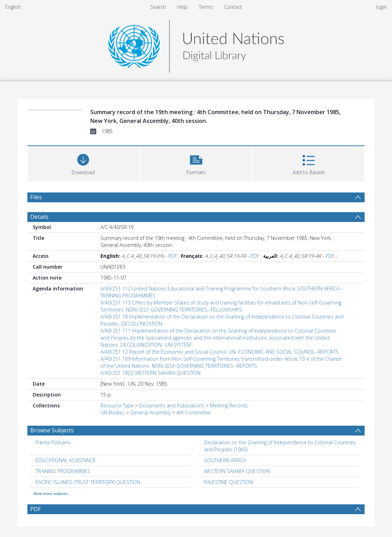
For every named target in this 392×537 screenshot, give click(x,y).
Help (182, 7)
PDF (173, 256)
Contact (233, 7)
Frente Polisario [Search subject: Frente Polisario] (53, 442)
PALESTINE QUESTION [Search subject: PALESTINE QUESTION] (228, 482)
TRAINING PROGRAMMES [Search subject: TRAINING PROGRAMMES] (63, 471)
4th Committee (194, 412)
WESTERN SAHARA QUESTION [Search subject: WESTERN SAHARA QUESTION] (237, 471)
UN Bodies (113, 412)
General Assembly (151, 412)
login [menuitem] (381, 7)
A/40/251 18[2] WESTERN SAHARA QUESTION (151, 373)
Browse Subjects (52, 430)
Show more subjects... (52, 493)
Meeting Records (229, 405)
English (13, 7)
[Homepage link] (196, 44)
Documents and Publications (172, 405)
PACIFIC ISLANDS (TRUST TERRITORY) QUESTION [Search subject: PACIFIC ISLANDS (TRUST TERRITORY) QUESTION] (88, 482)
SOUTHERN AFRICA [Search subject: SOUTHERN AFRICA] (225, 460)
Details (39, 217)
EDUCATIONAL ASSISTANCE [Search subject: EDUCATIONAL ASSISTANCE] (66, 460)
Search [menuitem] (158, 7)
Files (36, 197)
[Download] (83, 163)
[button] (196, 163)
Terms (206, 7)
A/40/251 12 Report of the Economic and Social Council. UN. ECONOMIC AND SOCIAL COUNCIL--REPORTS (220, 352)
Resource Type (117, 405)
